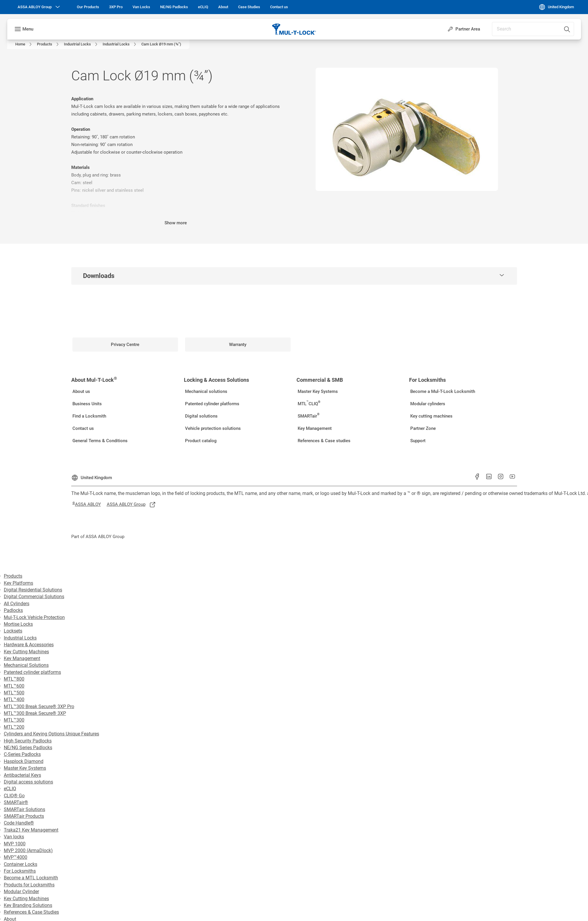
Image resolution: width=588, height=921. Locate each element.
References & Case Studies (31, 912)
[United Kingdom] (556, 7)
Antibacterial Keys (22, 775)
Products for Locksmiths (29, 885)
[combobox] (533, 29)
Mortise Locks (18, 624)
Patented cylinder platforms (32, 672)
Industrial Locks (20, 638)
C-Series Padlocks (22, 754)
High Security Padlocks (28, 741)
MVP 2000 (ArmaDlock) (28, 850)
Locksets (13, 631)
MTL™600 (14, 686)
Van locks (14, 837)
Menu (28, 29)
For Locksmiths (20, 871)
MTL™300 (14, 720)
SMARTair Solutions (24, 809)
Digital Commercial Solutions (34, 597)
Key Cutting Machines (26, 652)
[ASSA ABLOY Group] (39, 7)
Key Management (22, 658)
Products (13, 576)
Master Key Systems (25, 768)
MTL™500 (14, 693)
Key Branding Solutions (28, 905)
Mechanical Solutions (26, 665)
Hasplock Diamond (24, 761)
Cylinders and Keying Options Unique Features (51, 734)
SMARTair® (16, 802)
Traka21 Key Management (31, 830)
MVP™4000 (16, 857)
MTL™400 (14, 699)
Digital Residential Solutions (33, 590)
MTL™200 (14, 727)
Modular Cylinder (21, 892)
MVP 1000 (15, 844)
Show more (176, 223)
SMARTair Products (24, 816)
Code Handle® (19, 823)
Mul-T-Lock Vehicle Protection (34, 617)
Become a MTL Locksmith (31, 878)
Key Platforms (18, 583)
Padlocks (13, 610)
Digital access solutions (28, 782)
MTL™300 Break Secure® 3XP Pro (39, 707)
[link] (88, 7)
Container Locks (21, 864)
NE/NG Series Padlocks (28, 748)
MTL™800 (14, 679)
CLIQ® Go (14, 796)
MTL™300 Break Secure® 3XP (35, 713)
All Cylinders (17, 604)
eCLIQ (10, 789)
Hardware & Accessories (29, 645)
